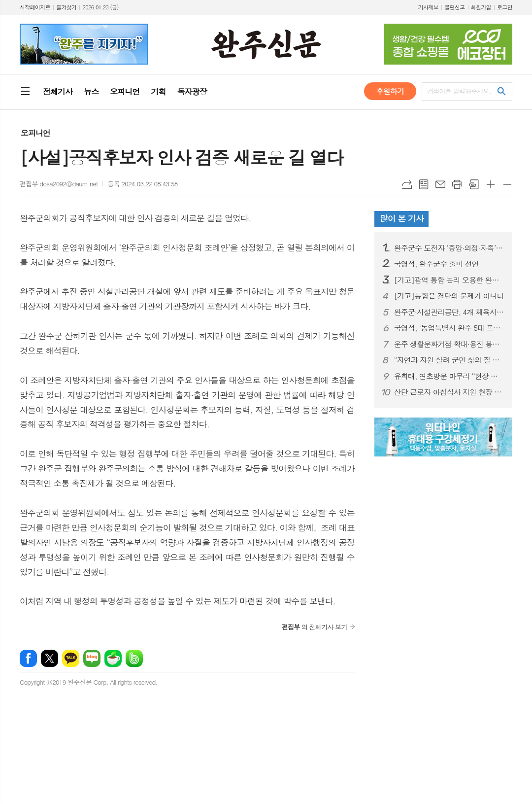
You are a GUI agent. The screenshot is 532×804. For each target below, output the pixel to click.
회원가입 (481, 7)
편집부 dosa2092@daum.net (59, 184)
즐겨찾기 (66, 7)
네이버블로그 (92, 658)
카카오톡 (71, 658)
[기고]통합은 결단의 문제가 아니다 (449, 296)
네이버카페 (113, 658)
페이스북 (28, 658)
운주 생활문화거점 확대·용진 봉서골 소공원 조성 (449, 344)
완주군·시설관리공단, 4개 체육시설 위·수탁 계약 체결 (449, 312)
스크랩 (474, 184)
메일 (440, 184)
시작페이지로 (35, 7)
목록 (424, 184)
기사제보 (428, 7)
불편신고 (454, 7)
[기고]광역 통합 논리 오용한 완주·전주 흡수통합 (449, 280)
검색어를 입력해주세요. (459, 91)
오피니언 (35, 133)
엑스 (50, 658)
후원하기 (390, 91)
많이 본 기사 (402, 218)
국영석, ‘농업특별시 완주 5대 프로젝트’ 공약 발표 (449, 328)
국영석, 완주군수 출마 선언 (436, 264)
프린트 (457, 184)
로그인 (505, 7)
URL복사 (407, 184)
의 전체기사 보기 (315, 627)
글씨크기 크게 (491, 184)
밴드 (134, 658)
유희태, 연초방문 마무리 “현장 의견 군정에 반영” (449, 376)
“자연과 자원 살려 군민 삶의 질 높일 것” (449, 360)
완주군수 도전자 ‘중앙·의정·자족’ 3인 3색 (449, 248)
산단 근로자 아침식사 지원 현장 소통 (449, 392)
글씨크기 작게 (507, 184)
